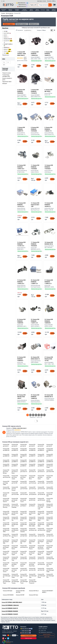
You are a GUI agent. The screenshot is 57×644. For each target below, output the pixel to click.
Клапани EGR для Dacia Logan (50, 477)
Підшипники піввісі (7, 82)
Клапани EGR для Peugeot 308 (23, 542)
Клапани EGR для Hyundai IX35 (50, 494)
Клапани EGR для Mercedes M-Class (15, 513)
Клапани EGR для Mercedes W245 (24, 524)
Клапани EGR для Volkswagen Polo (50, 576)
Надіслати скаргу (28, 638)
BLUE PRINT (7, 33)
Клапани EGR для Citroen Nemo (32, 477)
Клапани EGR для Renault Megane (50, 553)
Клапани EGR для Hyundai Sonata (15, 500)
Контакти (49, 1)
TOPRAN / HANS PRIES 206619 (19, 428)
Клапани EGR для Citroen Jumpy (23, 477)
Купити (25, 66)
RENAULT (7, 49)
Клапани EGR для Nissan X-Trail (15, 536)
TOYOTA (7, 51)
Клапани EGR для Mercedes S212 (6, 519)
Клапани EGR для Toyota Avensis (6, 570)
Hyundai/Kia (7, 42)
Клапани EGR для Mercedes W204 (41, 519)
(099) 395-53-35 (21, 7)
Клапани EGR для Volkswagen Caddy (50, 570)
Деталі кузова (48, 10)
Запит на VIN (47, 637)
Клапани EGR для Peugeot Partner (15, 547)
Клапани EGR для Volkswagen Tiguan (7, 582)
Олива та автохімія (54, 10)
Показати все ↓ (6, 55)
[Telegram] (8, 638)
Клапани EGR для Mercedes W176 (24, 519)
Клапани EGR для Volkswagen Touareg (15, 582)
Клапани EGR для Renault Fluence (32, 547)
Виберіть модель (22, 24)
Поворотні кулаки (7, 73)
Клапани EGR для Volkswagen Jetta (33, 576)
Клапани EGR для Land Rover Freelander (15, 506)
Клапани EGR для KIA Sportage (50, 500)
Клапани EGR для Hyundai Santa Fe (6, 500)
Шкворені (5, 84)
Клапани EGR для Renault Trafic (15, 559)
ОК (4, 65)
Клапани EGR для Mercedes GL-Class (50, 506)
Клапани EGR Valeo (34, 595)
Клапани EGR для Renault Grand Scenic (41, 547)
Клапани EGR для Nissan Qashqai (50, 530)
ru (2, 1)
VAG (6, 53)
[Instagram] (3, 638)
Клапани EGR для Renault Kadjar (50, 547)
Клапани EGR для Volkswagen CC (7, 576)
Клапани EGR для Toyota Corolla (15, 570)
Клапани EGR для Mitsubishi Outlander (24, 530)
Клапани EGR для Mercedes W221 (15, 524)
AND (5, 31)
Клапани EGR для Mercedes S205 (41, 513)
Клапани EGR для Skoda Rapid (15, 564)
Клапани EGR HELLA (34, 591)
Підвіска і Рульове (10, 10)
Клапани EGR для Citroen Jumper (15, 477)
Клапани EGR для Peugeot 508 (41, 542)
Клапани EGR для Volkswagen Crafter (15, 576)
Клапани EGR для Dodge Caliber (6, 483)
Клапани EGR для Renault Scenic (6, 559)
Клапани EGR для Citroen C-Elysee (15, 472)
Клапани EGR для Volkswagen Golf (24, 576)
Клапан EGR (12, 602)
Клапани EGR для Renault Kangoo (6, 553)
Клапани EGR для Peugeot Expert (6, 547)
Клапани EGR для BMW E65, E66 (50, 450)
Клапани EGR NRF (20, 595)
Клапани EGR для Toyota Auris (50, 564)
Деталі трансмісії (37, 10)
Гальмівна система (17, 10)
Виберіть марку (9, 24)
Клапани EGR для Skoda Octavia (6, 564)
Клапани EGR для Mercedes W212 (6, 524)
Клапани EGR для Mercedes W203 (32, 519)
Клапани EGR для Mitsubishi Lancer (15, 530)
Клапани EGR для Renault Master (41, 553)
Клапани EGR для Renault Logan (32, 553)
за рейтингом (28, 30)
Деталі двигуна (31, 10)
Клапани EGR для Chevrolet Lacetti (50, 466)
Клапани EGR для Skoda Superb (23, 564)
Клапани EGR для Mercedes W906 (6, 530)
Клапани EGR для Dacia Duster (41, 477)
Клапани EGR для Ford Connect (15, 489)
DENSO (5, 37)
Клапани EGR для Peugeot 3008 (6, 542)
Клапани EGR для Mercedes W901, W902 (32, 524)
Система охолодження (24, 10)
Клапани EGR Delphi (8, 591)
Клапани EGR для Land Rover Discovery (6, 506)
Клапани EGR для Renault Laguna (15, 553)
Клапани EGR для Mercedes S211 (50, 513)
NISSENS (7, 48)
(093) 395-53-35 (21, 3)
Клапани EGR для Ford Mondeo (6, 494)
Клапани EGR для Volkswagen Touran (24, 582)
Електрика (43, 10)
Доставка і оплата (42, 1)
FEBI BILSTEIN (8, 39)
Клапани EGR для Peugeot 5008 (32, 542)
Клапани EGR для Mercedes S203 (24, 513)
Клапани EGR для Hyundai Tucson (23, 500)
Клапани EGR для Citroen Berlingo (6, 472)
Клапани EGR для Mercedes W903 (41, 524)
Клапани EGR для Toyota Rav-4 (24, 570)
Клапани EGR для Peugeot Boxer (50, 542)
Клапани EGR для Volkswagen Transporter (33, 582)
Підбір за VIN (33, 5)
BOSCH (5, 35)
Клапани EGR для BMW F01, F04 (24, 456)
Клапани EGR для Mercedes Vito (15, 519)
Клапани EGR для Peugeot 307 (15, 542)
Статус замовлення (29, 636)
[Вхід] (54, 1)
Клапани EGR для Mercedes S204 (32, 513)
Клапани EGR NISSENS (8, 595)
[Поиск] (50, 5)
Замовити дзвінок (47, 634)
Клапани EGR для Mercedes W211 (50, 519)
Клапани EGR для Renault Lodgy (23, 553)
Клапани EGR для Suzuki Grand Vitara (32, 564)
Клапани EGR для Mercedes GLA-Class (6, 513)
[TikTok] (6, 638)
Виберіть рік (34, 24)
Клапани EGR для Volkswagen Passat (41, 576)
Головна (3, 13)
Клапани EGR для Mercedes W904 (50, 524)
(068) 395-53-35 (21, 5)
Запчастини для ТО (4, 10)
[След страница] (44, 415)
